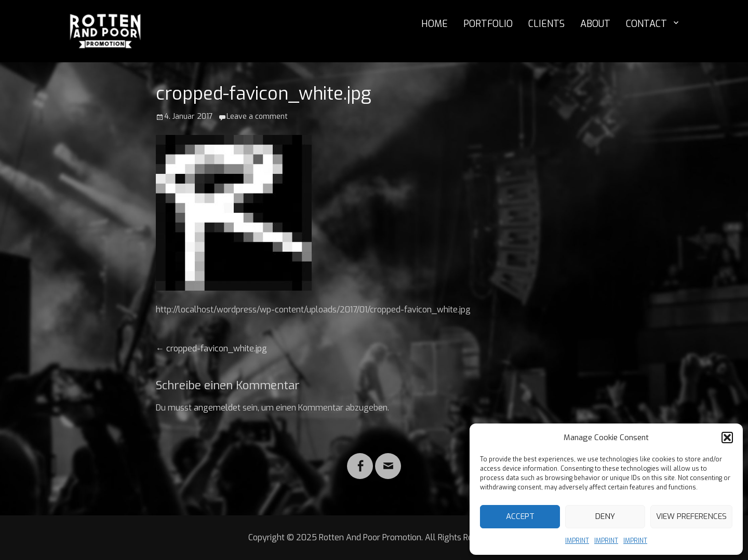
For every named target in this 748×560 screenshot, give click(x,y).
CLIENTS (546, 24)
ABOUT (595, 24)
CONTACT (646, 24)
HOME (435, 24)
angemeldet (217, 408)
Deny (605, 516)
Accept (520, 516)
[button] (727, 438)
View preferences (691, 516)
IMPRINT (577, 541)
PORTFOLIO (488, 24)
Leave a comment (257, 117)
